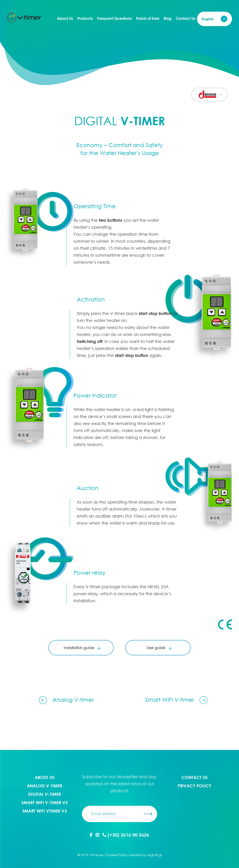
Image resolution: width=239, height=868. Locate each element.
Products (85, 18)
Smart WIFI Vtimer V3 (45, 811)
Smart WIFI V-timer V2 (45, 802)
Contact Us (186, 18)
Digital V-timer (44, 794)
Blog (168, 18)
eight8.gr (155, 855)
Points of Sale (148, 18)
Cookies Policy (116, 855)
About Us (65, 18)
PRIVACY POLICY (194, 786)
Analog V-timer (44, 786)
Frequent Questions (114, 18)
